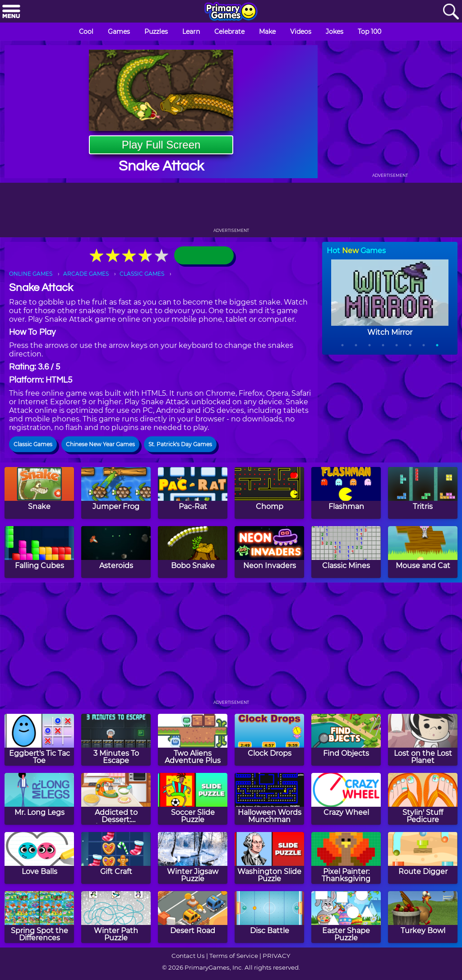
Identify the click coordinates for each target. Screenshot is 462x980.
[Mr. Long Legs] (39, 799)
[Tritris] (423, 493)
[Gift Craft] (116, 858)
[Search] (451, 12)
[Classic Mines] (346, 552)
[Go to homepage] (231, 12)
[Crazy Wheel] (346, 799)
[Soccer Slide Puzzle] (193, 799)
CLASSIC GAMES (142, 274)
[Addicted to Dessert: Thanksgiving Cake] (116, 799)
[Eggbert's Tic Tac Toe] (39, 740)
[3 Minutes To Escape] (116, 740)
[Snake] (39, 493)
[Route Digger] (423, 858)
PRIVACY (276, 956)
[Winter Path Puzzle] (116, 917)
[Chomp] (269, 493)
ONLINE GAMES (31, 274)
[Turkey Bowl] (423, 917)
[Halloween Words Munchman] (269, 799)
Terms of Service (234, 956)
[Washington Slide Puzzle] (269, 858)
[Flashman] (346, 493)
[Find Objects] (346, 740)
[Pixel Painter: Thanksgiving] (346, 858)
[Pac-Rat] (193, 493)
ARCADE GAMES (86, 274)
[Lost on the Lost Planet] (423, 740)
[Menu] (11, 12)
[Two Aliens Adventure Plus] (193, 740)
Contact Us (188, 956)
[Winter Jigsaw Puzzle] (193, 858)
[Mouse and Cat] (423, 552)
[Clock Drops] (269, 740)
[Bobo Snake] (193, 552)
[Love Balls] (39, 858)
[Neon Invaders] (269, 552)
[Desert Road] (193, 917)
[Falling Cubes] (39, 552)
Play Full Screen (161, 145)
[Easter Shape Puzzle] (346, 917)
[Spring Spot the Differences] (39, 917)
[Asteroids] (116, 552)
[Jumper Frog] (116, 493)
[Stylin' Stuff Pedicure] (423, 799)
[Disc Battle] (269, 917)
